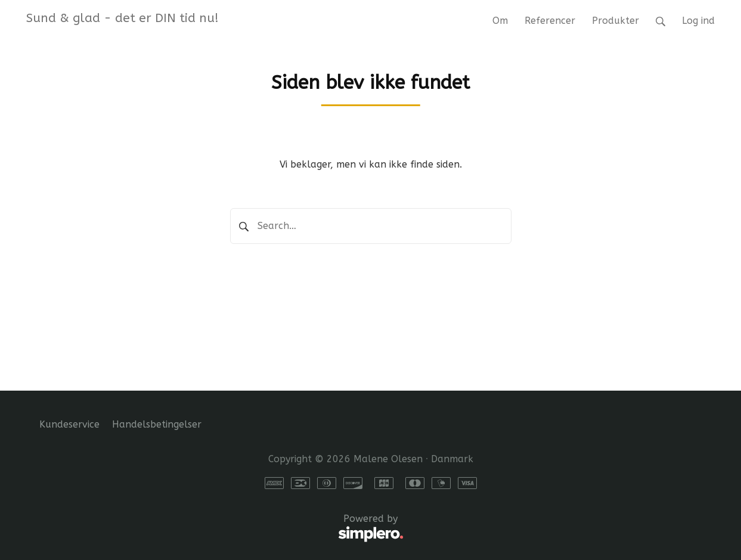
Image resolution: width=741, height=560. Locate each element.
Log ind (698, 21)
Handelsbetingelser (157, 424)
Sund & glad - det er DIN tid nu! (123, 18)
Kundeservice (69, 424)
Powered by (221, 528)
